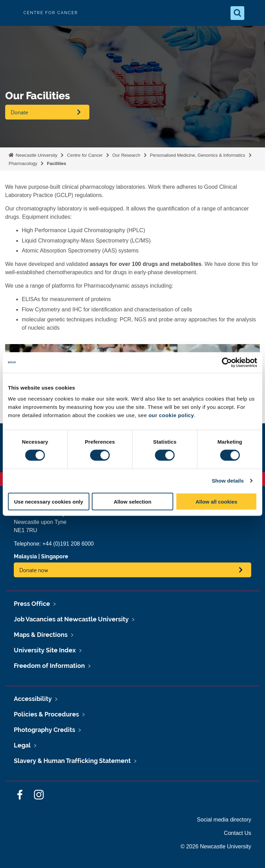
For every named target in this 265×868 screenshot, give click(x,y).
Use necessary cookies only (49, 501)
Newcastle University (36, 155)
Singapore (55, 556)
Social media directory (224, 820)
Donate (19, 112)
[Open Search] (237, 13)
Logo (11, 13)
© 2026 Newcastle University (216, 846)
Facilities (57, 163)
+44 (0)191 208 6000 (68, 544)
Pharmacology (23, 163)
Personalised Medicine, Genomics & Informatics (198, 155)
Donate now (34, 570)
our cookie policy (171, 415)
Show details (228, 481)
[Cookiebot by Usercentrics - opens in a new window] (227, 363)
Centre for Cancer (85, 155)
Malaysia (25, 556)
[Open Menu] (254, 13)
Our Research (126, 155)
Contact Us (238, 833)
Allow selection (132, 501)
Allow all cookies (217, 501)
